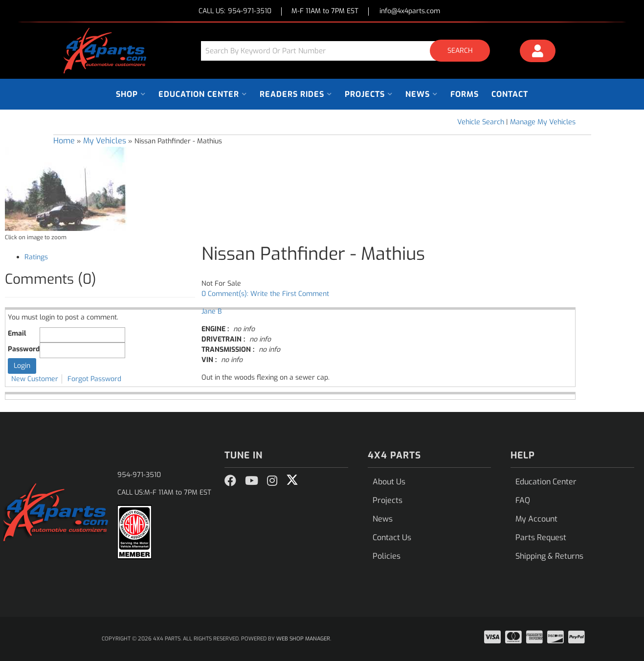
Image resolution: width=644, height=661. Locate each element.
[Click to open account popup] (537, 52)
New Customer (35, 379)
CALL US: (235, 11)
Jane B (211, 311)
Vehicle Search (481, 122)
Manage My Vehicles (543, 122)
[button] (349, 51)
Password (24, 349)
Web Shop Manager (303, 639)
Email (17, 333)
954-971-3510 (139, 475)
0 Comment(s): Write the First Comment (265, 294)
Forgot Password (94, 379)
